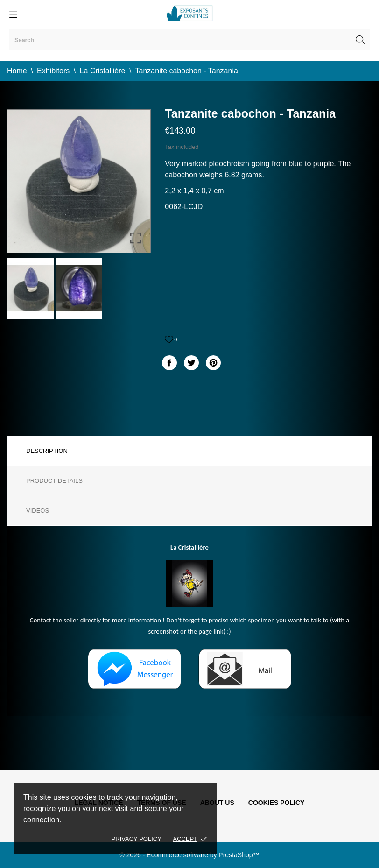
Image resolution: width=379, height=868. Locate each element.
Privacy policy (137, 839)
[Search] (189, 40)
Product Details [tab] (54, 481)
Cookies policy (277, 803)
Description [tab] (47, 451)
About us (217, 803)
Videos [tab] (38, 511)
